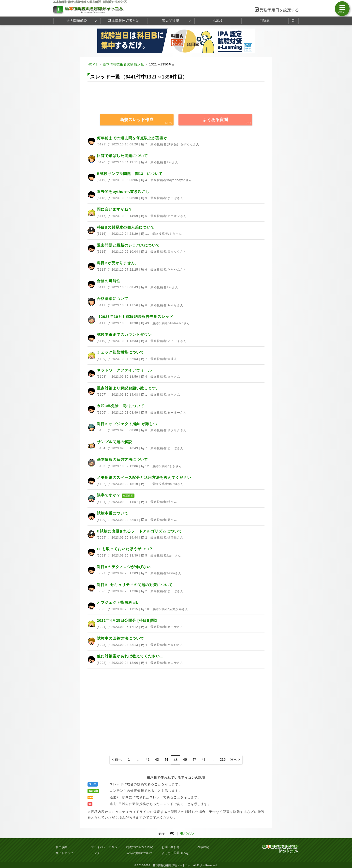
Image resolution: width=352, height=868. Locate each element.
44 (166, 759)
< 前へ (117, 759)
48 (204, 759)
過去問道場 (171, 21)
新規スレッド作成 (137, 120)
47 (194, 759)
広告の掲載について (140, 853)
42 (148, 759)
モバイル (187, 833)
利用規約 (61, 847)
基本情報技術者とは (124, 21)
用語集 (264, 21)
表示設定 (203, 847)
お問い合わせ (171, 847)
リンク (95, 853)
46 (185, 759)
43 (157, 759)
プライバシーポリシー (106, 847)
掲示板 (218, 21)
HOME (93, 64)
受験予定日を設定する (279, 10)
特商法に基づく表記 (140, 847)
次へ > (235, 759)
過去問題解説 (77, 21)
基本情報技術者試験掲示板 (123, 64)
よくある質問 (215, 120)
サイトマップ (64, 853)
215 (223, 759)
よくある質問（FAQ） (176, 853)
